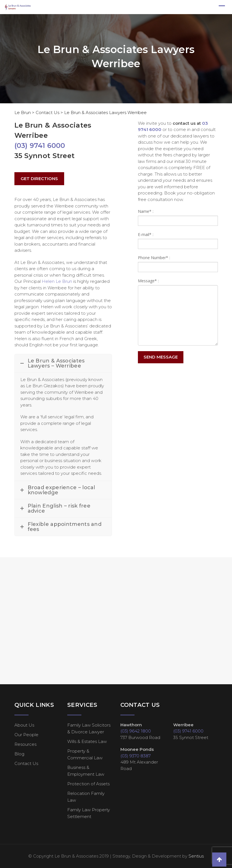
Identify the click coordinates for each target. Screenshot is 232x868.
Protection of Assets (88, 784)
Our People (26, 735)
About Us (24, 725)
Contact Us (26, 763)
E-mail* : (146, 234)
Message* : (148, 281)
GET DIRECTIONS (39, 179)
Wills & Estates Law (87, 741)
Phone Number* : (154, 258)
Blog (19, 754)
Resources (25, 744)
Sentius (196, 856)
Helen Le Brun (57, 281)
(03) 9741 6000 (40, 146)
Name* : (146, 211)
